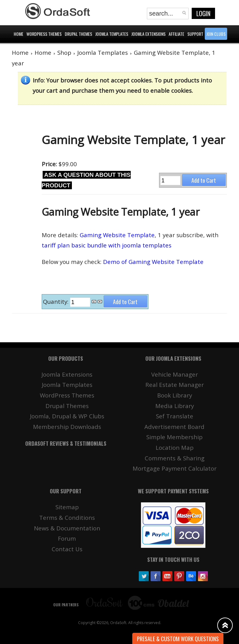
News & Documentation (67, 528)
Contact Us (67, 549)
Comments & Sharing (175, 458)
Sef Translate (175, 416)
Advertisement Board (174, 427)
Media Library (175, 406)
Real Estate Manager (175, 385)
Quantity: (56, 301)
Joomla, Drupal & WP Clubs (67, 416)
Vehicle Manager (175, 374)
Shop (64, 52)
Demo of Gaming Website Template (153, 262)
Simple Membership (174, 437)
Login (203, 13)
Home (20, 52)
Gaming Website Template (117, 235)
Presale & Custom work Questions (178, 639)
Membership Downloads (67, 427)
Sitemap (67, 507)
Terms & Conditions (67, 517)
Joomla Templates (103, 52)
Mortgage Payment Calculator (175, 468)
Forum (67, 538)
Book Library (175, 395)
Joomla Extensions (67, 374)
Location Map (175, 447)
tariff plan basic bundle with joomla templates (107, 245)
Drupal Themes (67, 406)
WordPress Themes (67, 395)
